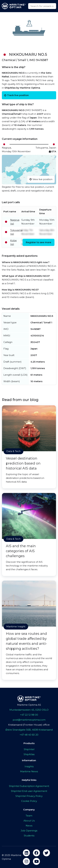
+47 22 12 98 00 (29, 715)
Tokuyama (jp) (16, 232)
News (29, 826)
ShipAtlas (29, 754)
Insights (29, 766)
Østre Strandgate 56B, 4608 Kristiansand (29, 730)
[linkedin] (26, 853)
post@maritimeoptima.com (29, 720)
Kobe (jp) (13, 242)
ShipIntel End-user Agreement (29, 791)
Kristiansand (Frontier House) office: (29, 725)
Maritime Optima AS (29, 705)
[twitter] (46, 853)
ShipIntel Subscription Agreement (29, 786)
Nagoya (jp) (15, 222)
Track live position (16, 95)
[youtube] (36, 861)
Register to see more (39, 242)
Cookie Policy (29, 801)
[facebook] (36, 853)
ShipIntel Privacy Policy (29, 796)
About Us (29, 821)
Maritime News (29, 771)
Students (29, 836)
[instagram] (26, 861)
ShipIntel (29, 749)
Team (29, 816)
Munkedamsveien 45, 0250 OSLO (29, 710)
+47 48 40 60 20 (29, 735)
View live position (41, 179)
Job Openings (29, 831)
